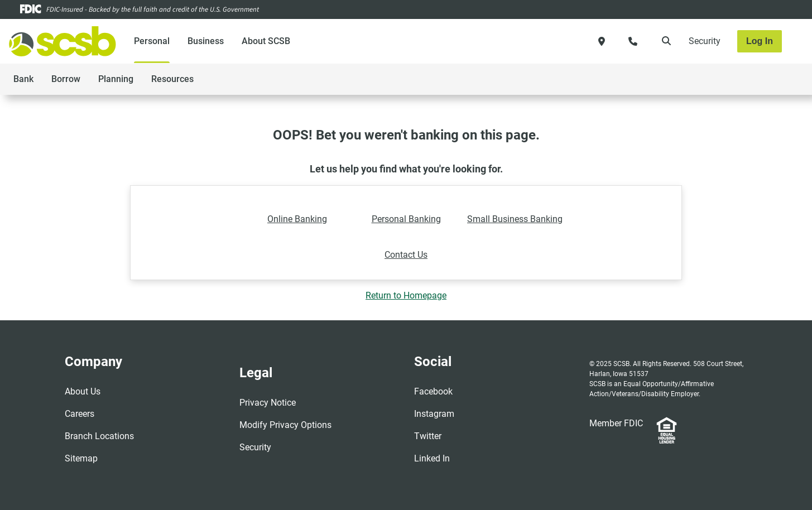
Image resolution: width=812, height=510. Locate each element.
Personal (152, 41)
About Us (83, 391)
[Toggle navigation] (724, 73)
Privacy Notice (268, 403)
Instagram (434, 414)
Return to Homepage (406, 295)
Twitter (428, 436)
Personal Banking (406, 219)
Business (206, 41)
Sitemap (81, 458)
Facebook (433, 391)
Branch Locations (99, 436)
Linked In (432, 458)
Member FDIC (616, 423)
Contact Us (406, 255)
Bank (23, 79)
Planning (116, 79)
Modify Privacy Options (285, 425)
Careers (80, 414)
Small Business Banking (515, 219)
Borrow (66, 79)
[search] (664, 41)
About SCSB (266, 41)
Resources (172, 79)
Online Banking (297, 219)
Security (705, 41)
